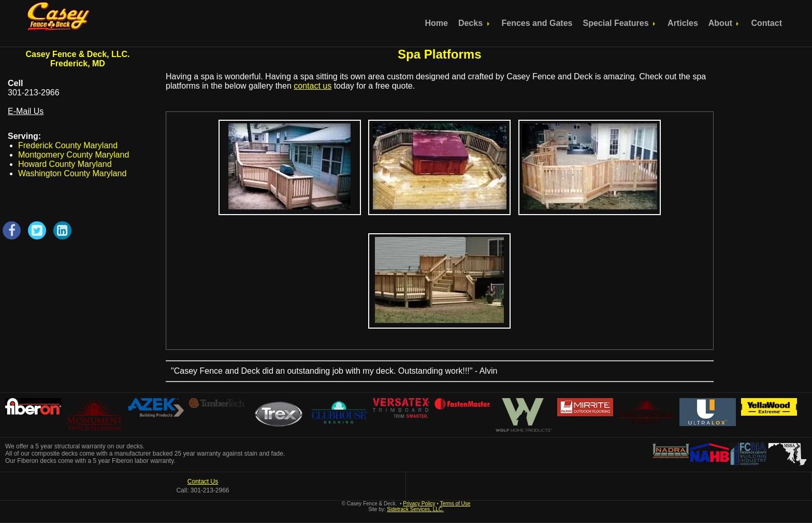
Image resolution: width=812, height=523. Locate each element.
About (725, 23)
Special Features (620, 23)
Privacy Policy (419, 504)
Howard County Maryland (65, 164)
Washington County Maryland (72, 173)
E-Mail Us (26, 111)
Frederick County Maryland (68, 145)
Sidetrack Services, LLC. (415, 509)
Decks (475, 23)
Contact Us (203, 482)
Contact (766, 23)
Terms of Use (455, 504)
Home (436, 23)
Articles (683, 23)
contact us (313, 86)
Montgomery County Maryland (74, 155)
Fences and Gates (537, 23)
